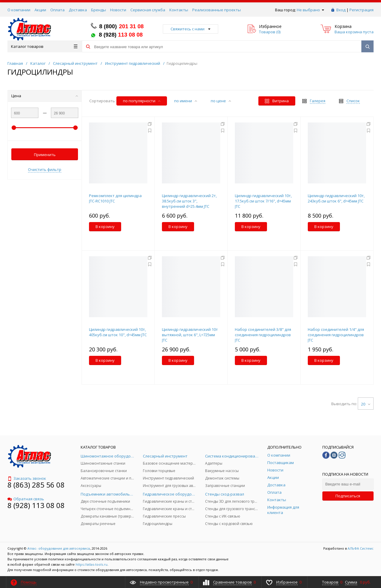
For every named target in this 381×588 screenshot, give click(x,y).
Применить (45, 155)
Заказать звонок (27, 478)
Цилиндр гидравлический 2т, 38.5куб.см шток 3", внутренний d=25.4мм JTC (189, 201)
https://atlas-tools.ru (92, 564)
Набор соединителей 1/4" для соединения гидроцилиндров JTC (336, 335)
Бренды (99, 10)
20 (366, 404)
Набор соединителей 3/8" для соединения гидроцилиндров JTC (263, 335)
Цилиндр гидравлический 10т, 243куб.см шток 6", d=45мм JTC (336, 198)
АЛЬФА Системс (360, 548)
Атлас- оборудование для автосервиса (59, 548)
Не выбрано (310, 10)
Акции (40, 10)
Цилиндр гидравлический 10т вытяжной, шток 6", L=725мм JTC (190, 335)
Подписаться (348, 496)
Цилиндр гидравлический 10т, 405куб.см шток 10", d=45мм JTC (118, 332)
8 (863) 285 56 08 (36, 485)
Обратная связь (26, 499)
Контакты (179, 10)
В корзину (105, 227)
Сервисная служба (148, 10)
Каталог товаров (44, 46)
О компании (19, 10)
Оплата (57, 10)
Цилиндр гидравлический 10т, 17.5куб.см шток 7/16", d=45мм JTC (263, 201)
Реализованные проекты (217, 10)
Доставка (78, 10)
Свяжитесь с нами (190, 29)
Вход (341, 10)
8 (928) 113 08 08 (36, 505)
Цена (45, 96)
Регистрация (362, 10)
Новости (118, 10)
